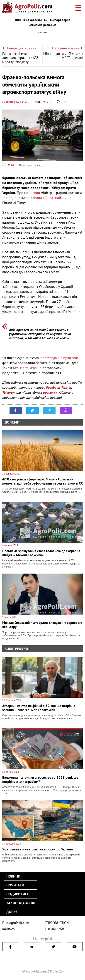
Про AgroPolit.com (16, 923)
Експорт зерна (60, 20)
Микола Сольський (46, 198)
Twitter (66, 387)
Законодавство (21, 903)
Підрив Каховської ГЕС (31, 20)
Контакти (9, 929)
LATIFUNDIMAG (54, 929)
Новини (13, 876)
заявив (35, 193)
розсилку (50, 392)
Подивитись (18, 894)
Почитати (15, 885)
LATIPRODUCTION (56, 923)
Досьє (12, 912)
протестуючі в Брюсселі (59, 358)
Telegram (9, 392)
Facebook (53, 387)
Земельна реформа (43, 25)
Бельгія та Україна (27, 368)
